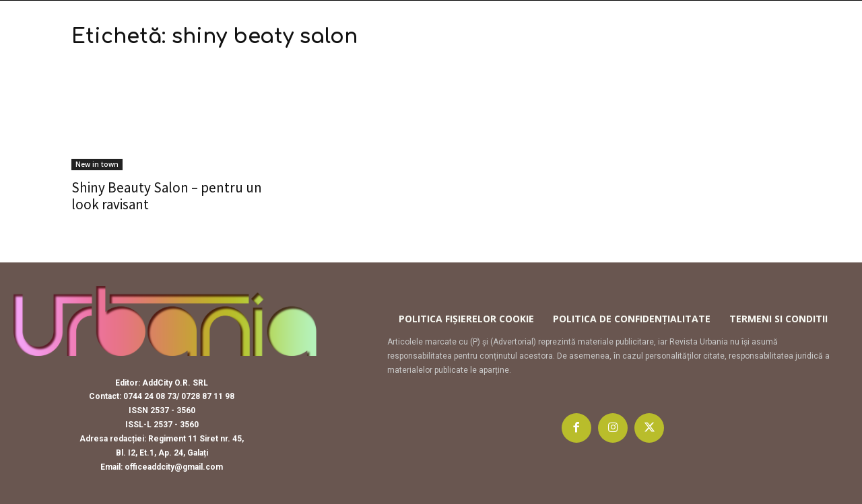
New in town (97, 164)
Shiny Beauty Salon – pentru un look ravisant (167, 196)
